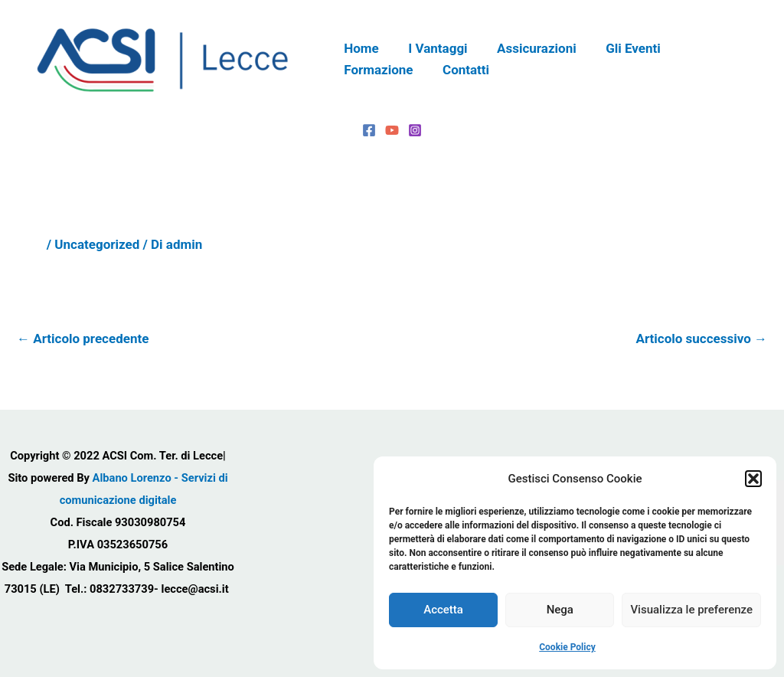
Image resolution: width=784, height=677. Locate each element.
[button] (753, 479)
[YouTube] (392, 130)
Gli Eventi (621, 48)
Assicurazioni (528, 48)
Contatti (366, 70)
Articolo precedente (83, 338)
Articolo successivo (701, 338)
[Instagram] (415, 130)
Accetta (443, 610)
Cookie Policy (567, 647)
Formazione (709, 48)
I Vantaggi (433, 48)
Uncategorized (97, 244)
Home (360, 48)
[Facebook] (369, 130)
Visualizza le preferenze (691, 610)
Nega (560, 610)
